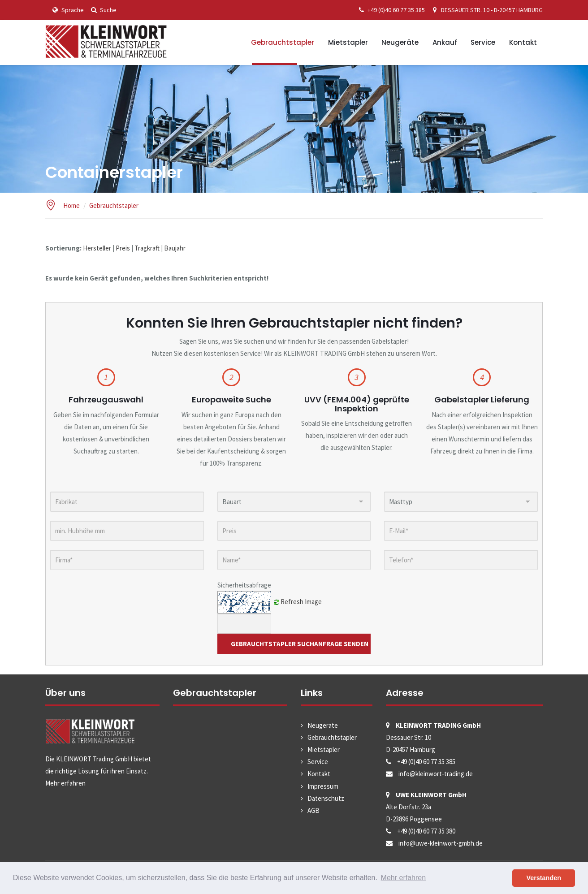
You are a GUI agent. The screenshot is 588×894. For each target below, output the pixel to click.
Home (71, 205)
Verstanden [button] (544, 878)
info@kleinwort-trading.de (436, 774)
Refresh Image (301, 601)
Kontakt (523, 42)
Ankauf (445, 42)
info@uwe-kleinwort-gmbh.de (441, 843)
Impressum (323, 786)
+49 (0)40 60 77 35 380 (426, 831)
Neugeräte (400, 42)
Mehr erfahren (65, 783)
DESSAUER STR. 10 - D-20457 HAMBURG (486, 10)
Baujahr (175, 248)
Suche (102, 10)
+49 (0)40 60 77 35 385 (390, 10)
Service (483, 42)
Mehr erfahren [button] (404, 878)
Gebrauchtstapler (283, 42)
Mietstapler (348, 42)
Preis (123, 248)
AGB (313, 810)
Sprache (67, 10)
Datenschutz (326, 798)
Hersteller (97, 248)
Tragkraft (147, 248)
